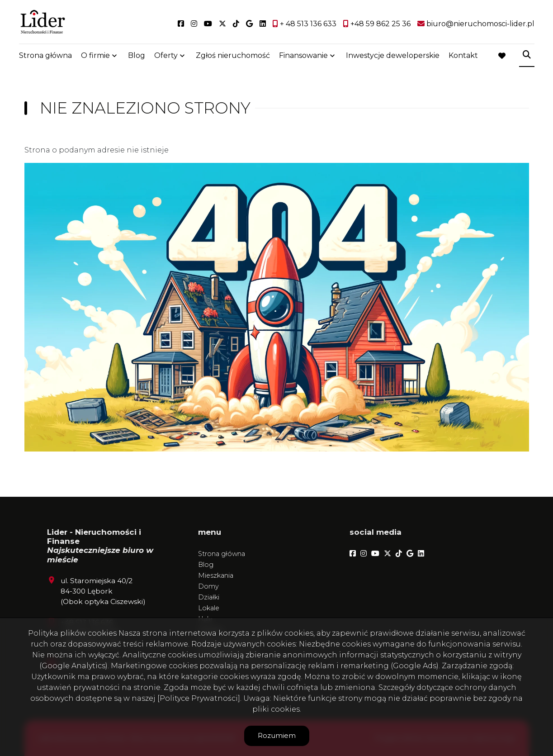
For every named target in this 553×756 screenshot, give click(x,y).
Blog (137, 55)
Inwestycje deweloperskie (393, 55)
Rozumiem (277, 735)
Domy (208, 586)
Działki (209, 597)
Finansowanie (303, 55)
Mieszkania (216, 575)
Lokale (209, 608)
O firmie (95, 55)
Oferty (166, 55)
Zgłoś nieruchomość (233, 55)
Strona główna (45, 55)
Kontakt (463, 55)
